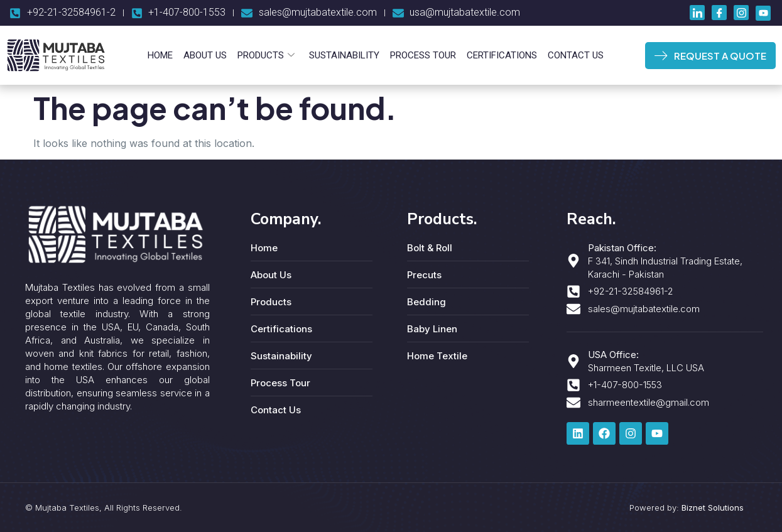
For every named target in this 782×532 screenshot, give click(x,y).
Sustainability (344, 55)
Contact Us (574, 55)
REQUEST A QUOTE (710, 56)
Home (162, 55)
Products (267, 55)
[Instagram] (741, 13)
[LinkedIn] (697, 13)
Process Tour (422, 55)
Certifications (501, 55)
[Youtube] (763, 13)
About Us (206, 55)
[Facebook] (719, 13)
